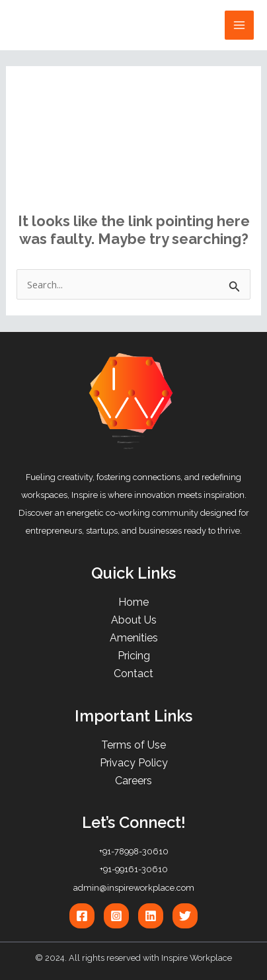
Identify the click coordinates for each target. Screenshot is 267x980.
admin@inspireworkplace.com (134, 888)
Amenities (134, 638)
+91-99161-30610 (134, 869)
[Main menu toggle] (239, 25)
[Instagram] (116, 916)
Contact (133, 674)
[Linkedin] (151, 916)
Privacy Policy (134, 763)
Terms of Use (133, 745)
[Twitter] (185, 916)
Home (133, 602)
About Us (134, 620)
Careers (133, 781)
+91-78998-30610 (134, 851)
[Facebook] (82, 916)
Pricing (134, 656)
